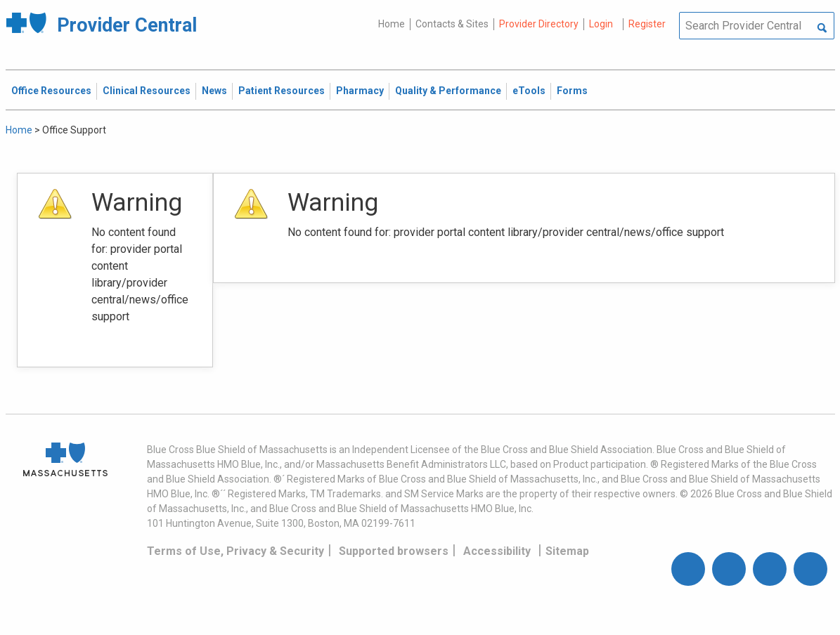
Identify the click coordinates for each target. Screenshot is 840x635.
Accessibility (497, 551)
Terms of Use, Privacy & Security (235, 551)
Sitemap (567, 551)
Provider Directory (539, 24)
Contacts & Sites (452, 24)
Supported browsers (394, 551)
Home (392, 24)
